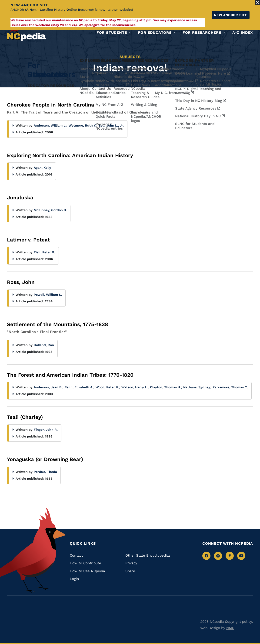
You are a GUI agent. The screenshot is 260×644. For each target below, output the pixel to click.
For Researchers (202, 33)
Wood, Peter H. (108, 387)
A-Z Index (243, 33)
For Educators (155, 33)
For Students (112, 33)
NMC (230, 628)
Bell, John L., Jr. (111, 125)
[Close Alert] (257, 2)
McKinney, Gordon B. (50, 210)
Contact (76, 555)
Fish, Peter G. (44, 252)
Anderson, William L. (50, 125)
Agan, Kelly (42, 168)
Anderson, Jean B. (48, 387)
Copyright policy (238, 622)
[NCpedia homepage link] (27, 31)
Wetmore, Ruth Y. (83, 125)
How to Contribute (85, 563)
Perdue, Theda (45, 472)
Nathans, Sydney (197, 387)
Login (74, 579)
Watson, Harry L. (135, 387)
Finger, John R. (46, 430)
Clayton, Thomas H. (166, 387)
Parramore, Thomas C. (230, 387)
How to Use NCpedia (87, 571)
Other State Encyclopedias (148, 555)
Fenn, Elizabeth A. (79, 387)
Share (130, 571)
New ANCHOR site (231, 15)
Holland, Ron (44, 345)
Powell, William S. (48, 295)
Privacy (131, 563)
